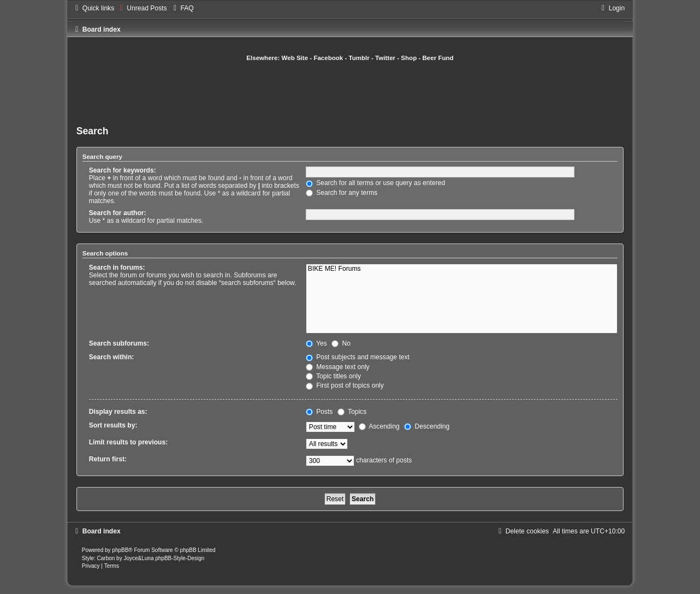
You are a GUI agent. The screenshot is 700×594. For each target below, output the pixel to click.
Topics (352, 412)
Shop (409, 58)
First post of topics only (345, 385)
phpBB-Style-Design (180, 558)
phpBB (120, 550)
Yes (316, 343)
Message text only (338, 367)
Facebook (328, 58)
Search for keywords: (123, 170)
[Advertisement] (350, 92)
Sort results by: (113, 425)
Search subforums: (119, 343)
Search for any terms (342, 193)
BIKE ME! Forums (462, 269)
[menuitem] (142, 8)
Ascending (379, 426)
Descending (427, 426)
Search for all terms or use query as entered (375, 183)
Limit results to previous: (128, 442)
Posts (319, 412)
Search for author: (118, 213)
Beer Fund (438, 58)
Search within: (112, 357)
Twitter (385, 58)
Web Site (295, 58)
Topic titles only (333, 376)
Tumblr (359, 58)
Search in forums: (117, 268)
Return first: (108, 459)
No (341, 343)
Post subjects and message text (358, 357)
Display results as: (118, 412)
